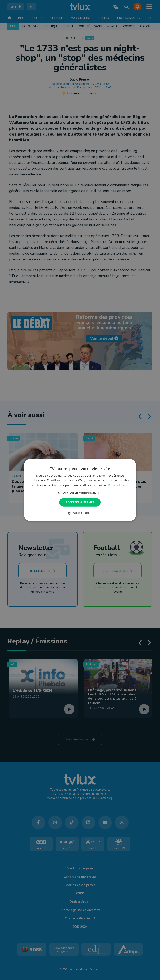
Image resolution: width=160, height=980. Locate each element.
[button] (80, 493)
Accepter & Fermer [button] (80, 502)
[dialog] (80, 490)
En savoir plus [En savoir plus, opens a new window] (118, 485)
